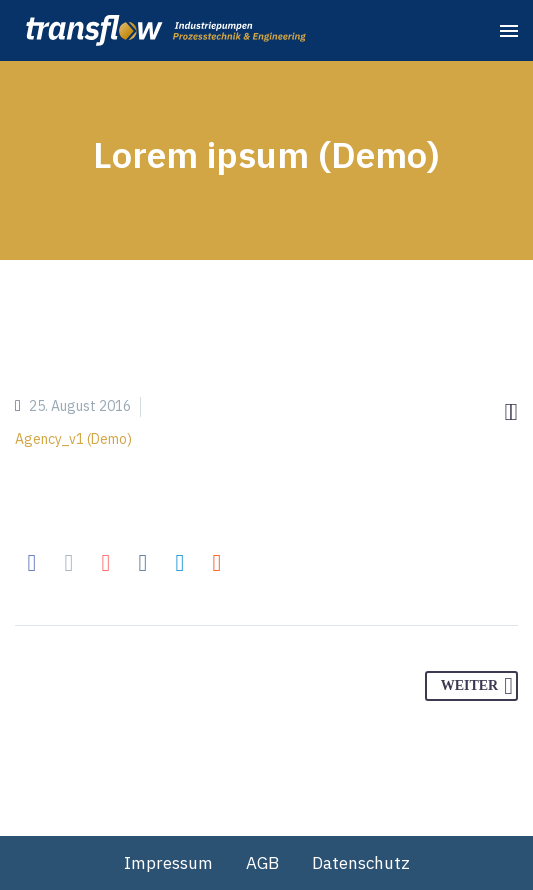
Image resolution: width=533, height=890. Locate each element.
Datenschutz (361, 863)
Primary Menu (509, 31)
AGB (262, 863)
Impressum (168, 863)
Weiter (477, 686)
